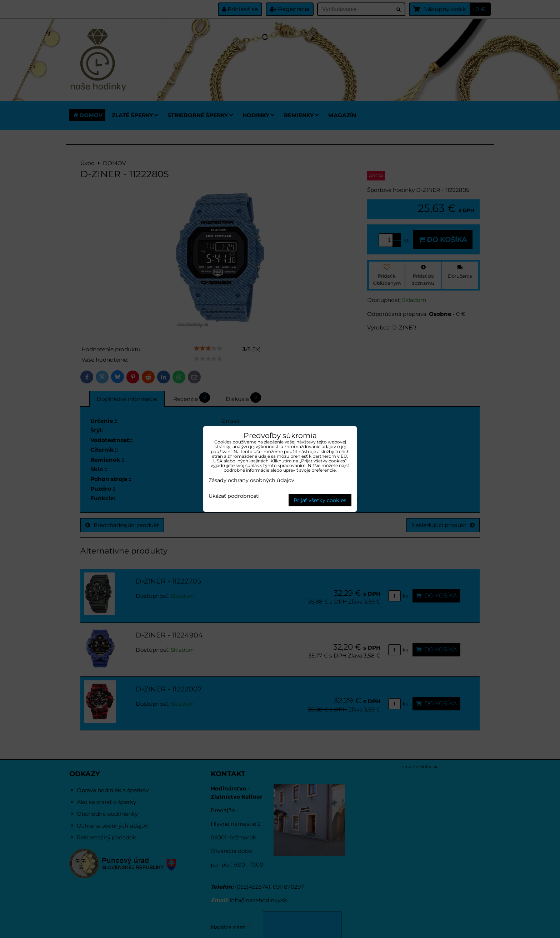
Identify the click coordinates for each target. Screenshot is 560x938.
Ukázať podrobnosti (234, 496)
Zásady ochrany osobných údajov (251, 480)
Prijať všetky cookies (320, 500)
